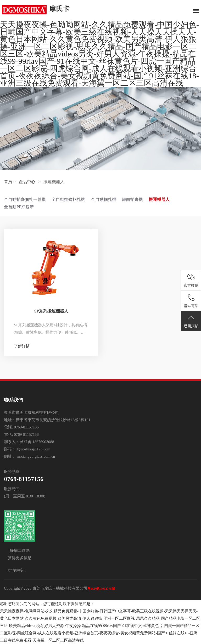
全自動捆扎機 (104, 199)
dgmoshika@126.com (33, 449)
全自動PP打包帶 (19, 207)
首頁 (8, 182)
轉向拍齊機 (132, 199)
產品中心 (27, 182)
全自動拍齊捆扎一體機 (25, 199)
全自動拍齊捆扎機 (68, 199)
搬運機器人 (159, 199)
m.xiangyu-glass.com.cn (35, 456)
